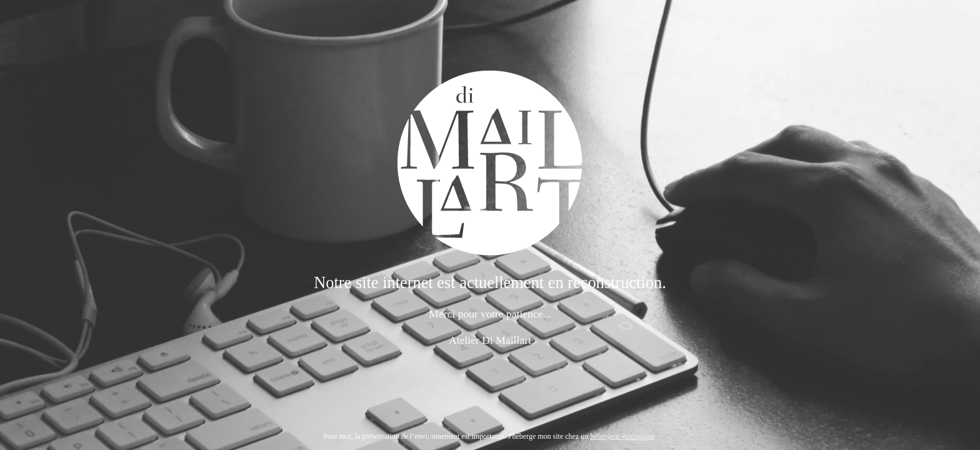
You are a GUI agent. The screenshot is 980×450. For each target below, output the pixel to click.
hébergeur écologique (622, 436)
